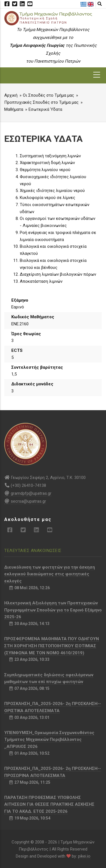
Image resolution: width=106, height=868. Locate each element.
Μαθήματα (14, 109)
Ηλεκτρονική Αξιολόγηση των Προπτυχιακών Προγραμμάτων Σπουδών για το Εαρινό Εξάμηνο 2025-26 (53, 610)
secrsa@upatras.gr (25, 501)
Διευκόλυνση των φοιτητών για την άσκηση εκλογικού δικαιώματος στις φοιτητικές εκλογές (50, 574)
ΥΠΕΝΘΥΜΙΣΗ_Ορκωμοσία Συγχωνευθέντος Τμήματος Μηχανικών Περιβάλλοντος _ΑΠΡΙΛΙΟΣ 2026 (49, 740)
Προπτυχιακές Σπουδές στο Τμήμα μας (41, 102)
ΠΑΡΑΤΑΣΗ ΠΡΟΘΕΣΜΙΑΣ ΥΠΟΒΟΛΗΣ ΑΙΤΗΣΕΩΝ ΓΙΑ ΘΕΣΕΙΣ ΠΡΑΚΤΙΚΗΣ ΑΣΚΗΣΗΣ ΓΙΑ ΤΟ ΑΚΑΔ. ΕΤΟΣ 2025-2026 (49, 805)
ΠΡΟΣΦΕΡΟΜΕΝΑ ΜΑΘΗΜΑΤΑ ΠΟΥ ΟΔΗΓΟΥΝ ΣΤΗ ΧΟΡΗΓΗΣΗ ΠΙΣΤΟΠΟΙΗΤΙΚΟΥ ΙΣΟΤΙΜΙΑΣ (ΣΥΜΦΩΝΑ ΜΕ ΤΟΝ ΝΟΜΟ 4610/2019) (52, 646)
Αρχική (11, 95)
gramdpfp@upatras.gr (28, 493)
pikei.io (84, 856)
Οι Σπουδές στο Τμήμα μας (48, 95)
